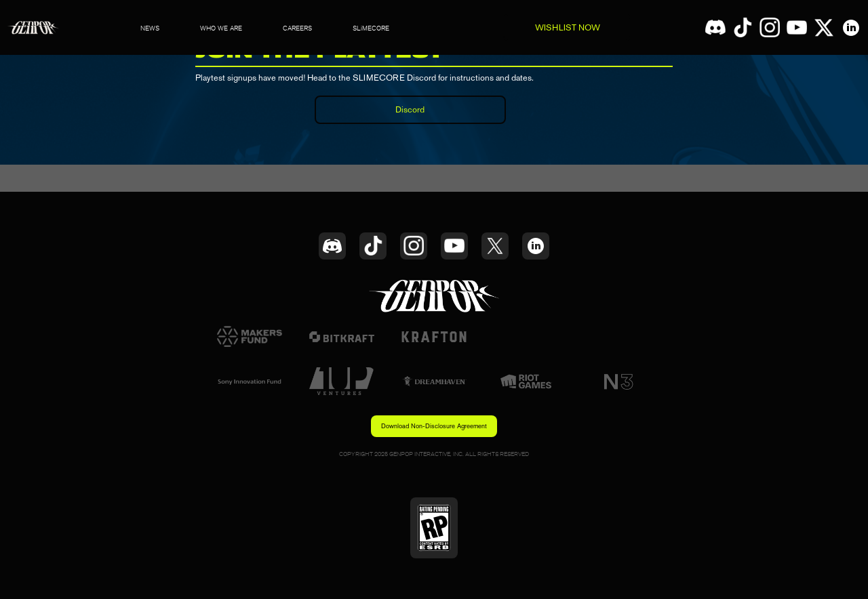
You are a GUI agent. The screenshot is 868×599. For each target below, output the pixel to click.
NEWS (150, 28)
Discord (410, 109)
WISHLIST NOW (568, 27)
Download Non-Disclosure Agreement (434, 426)
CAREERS (297, 28)
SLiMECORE (371, 28)
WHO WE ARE (221, 28)
